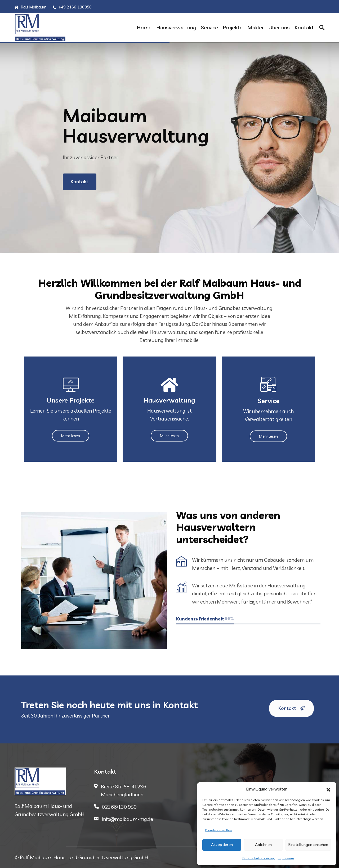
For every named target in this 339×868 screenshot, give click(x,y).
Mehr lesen (71, 435)
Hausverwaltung (176, 27)
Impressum (286, 858)
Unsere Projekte (71, 400)
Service (209, 27)
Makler (256, 27)
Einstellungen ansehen (308, 845)
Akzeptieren (222, 845)
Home (144, 27)
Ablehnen (263, 845)
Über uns (279, 27)
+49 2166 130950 (72, 7)
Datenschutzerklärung (259, 858)
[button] (328, 789)
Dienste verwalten (218, 830)
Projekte (233, 27)
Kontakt (304, 27)
